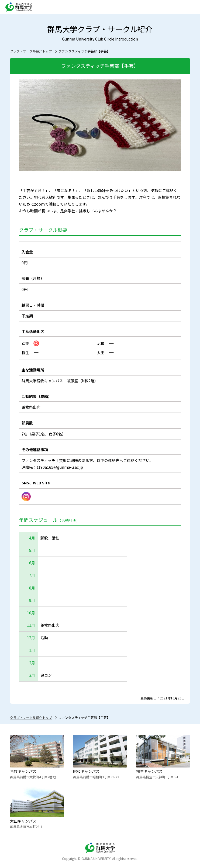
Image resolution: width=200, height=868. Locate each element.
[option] (100, 125)
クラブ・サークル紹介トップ (31, 51)
